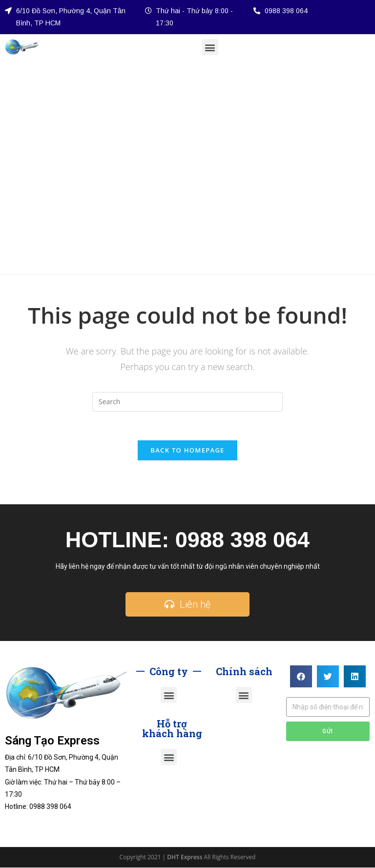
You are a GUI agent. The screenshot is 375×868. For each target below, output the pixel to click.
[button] (210, 47)
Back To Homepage (187, 451)
